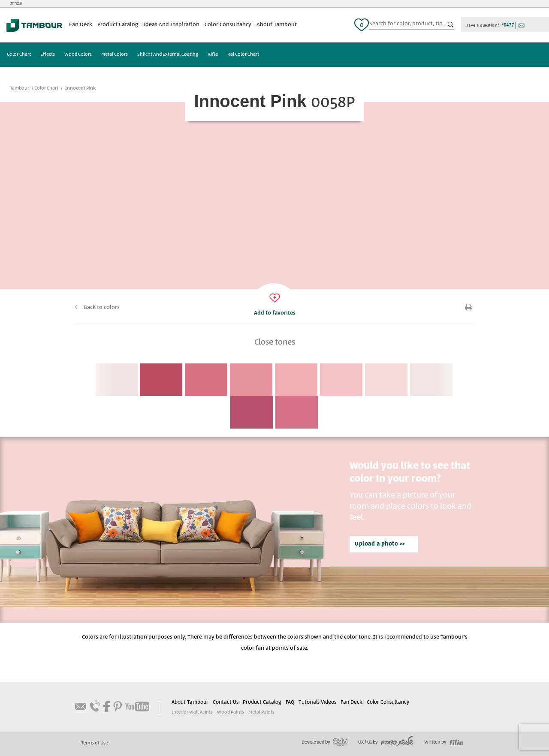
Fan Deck (81, 25)
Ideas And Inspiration (171, 25)
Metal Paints (261, 712)
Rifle (213, 54)
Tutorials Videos (317, 702)
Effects (48, 54)
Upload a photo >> (380, 544)
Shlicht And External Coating (168, 54)
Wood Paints (231, 712)
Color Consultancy (228, 25)
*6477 (508, 25)
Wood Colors (78, 54)
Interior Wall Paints (192, 712)
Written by (444, 742)
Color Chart (19, 54)
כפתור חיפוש (451, 25)
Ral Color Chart (243, 54)
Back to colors (102, 307)
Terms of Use (95, 743)
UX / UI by (386, 742)
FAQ (290, 702)
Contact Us (226, 702)
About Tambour (277, 25)
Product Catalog (118, 25)
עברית (16, 3)
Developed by (324, 742)
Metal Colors (115, 54)
